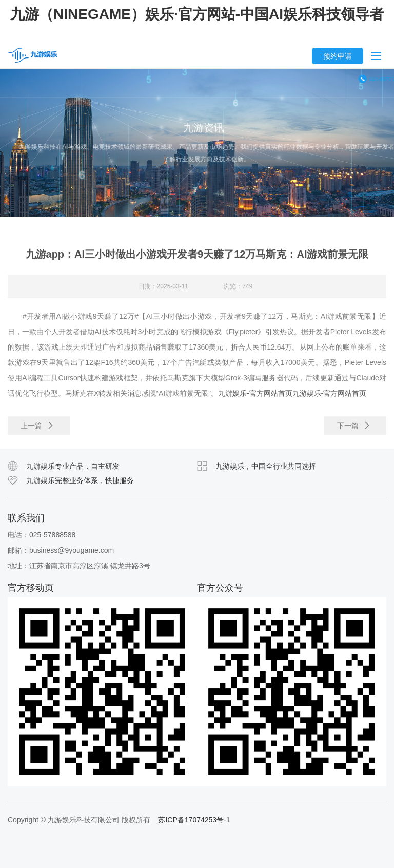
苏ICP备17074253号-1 (194, 820)
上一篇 (37, 429)
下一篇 (354, 429)
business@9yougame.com (72, 550)
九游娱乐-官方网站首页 (255, 397)
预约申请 (338, 56)
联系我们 (26, 518)
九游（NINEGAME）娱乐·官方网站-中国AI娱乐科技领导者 (197, 14)
